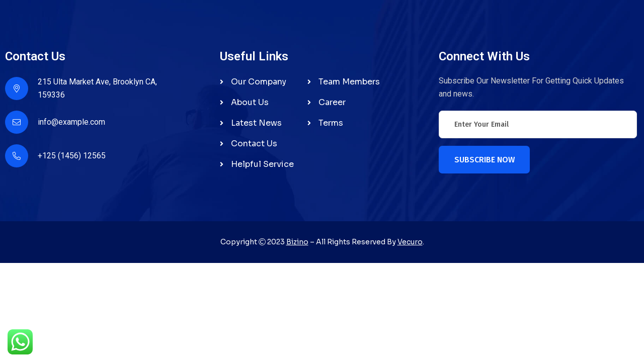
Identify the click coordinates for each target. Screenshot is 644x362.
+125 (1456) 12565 (72, 156)
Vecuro (410, 242)
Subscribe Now (485, 160)
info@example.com (71, 122)
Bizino (297, 242)
